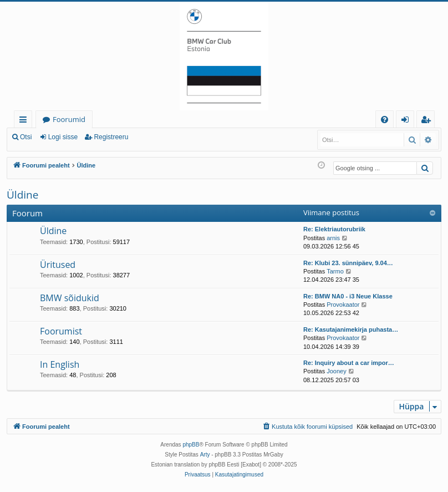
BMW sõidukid (70, 298)
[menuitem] (385, 120)
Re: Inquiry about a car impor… (349, 363)
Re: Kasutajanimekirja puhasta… (351, 329)
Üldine (22, 195)
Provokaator (343, 305)
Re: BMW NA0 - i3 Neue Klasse (348, 296)
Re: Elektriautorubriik (334, 229)
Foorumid (69, 119)
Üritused (58, 265)
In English (60, 364)
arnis (333, 238)
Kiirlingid (25, 121)
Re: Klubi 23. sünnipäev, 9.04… (348, 263)
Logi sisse (63, 137)
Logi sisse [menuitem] (407, 121)
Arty (205, 455)
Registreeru (111, 137)
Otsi (26, 137)
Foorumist (61, 331)
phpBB (191, 445)
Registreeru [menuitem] (428, 121)
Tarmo (335, 271)
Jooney (336, 371)
